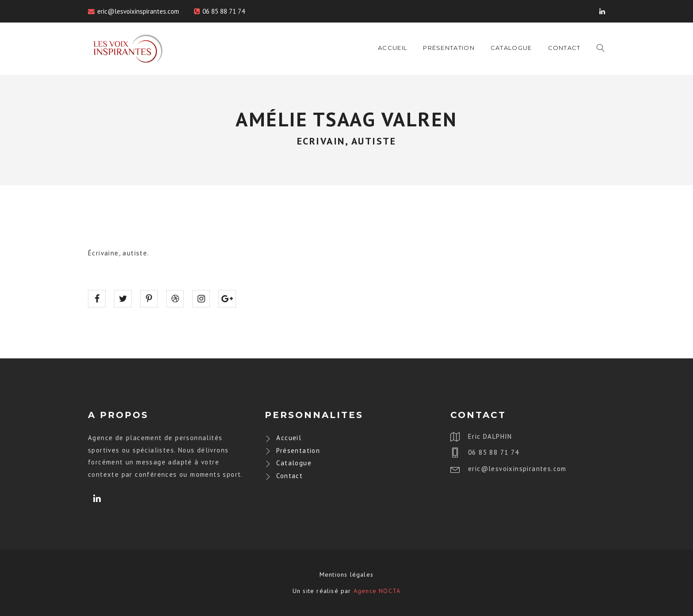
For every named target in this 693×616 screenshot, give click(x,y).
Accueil (392, 48)
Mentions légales (346, 574)
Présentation (449, 48)
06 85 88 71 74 (224, 11)
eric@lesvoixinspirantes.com (138, 11)
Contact (564, 48)
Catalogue (511, 48)
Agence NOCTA (377, 591)
